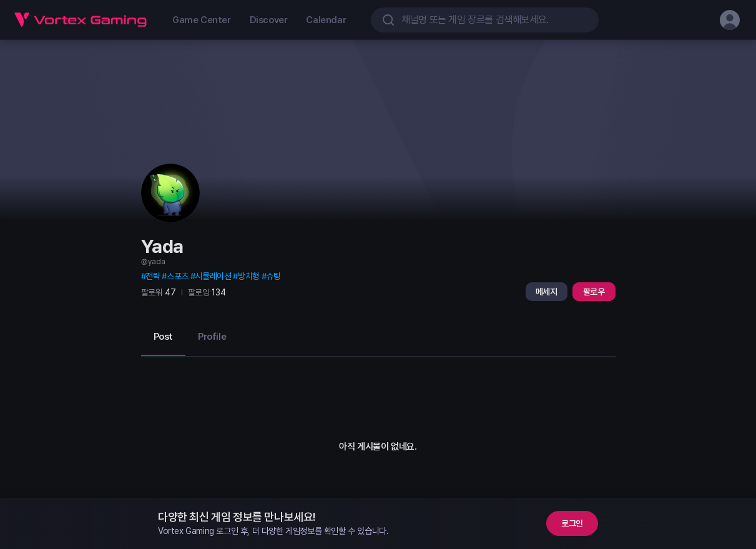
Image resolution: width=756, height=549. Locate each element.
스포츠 (178, 276)
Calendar (326, 20)
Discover (269, 20)
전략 (153, 276)
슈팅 (273, 276)
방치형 (249, 276)
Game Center (202, 20)
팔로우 (594, 292)
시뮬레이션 (213, 276)
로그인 (572, 523)
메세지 (547, 292)
